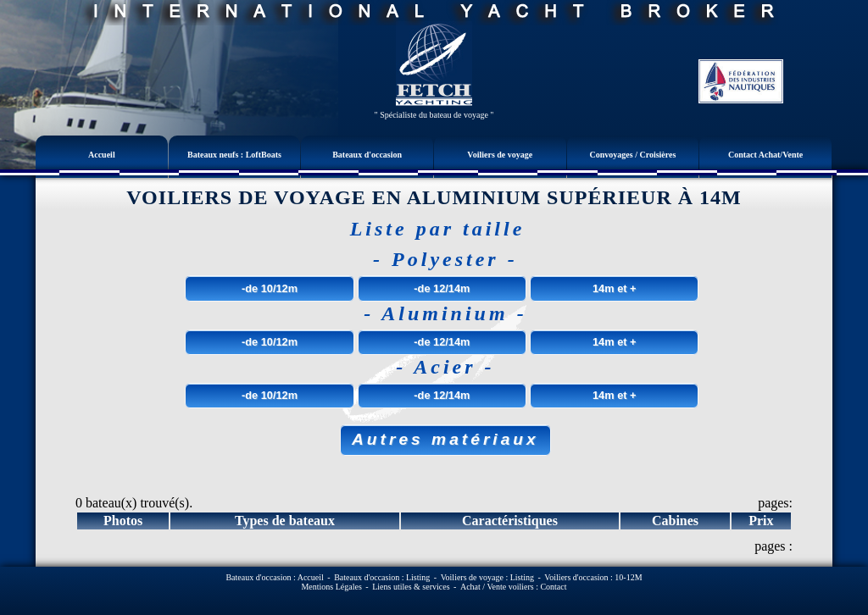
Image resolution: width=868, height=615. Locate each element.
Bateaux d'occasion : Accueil (274, 577)
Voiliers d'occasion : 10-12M (593, 577)
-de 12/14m (442, 288)
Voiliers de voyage (500, 155)
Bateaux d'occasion (367, 155)
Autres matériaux (445, 439)
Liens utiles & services (411, 587)
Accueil (102, 155)
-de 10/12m (270, 288)
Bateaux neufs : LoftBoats (234, 155)
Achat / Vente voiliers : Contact (514, 587)
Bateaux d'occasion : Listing (382, 577)
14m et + (615, 288)
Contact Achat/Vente (765, 155)
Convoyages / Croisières (633, 155)
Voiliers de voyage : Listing (487, 577)
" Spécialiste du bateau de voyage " (434, 115)
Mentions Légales (331, 587)
